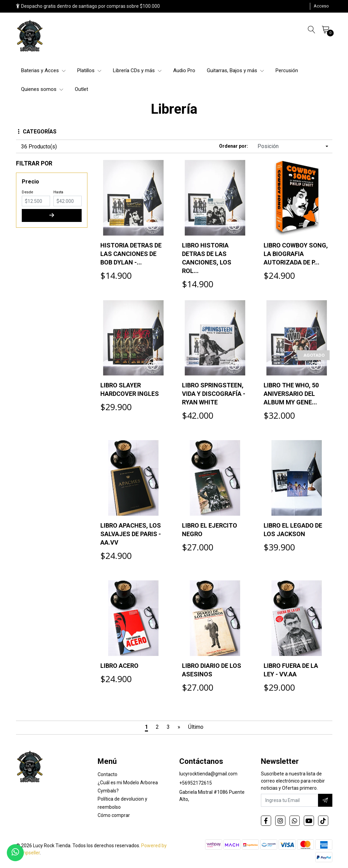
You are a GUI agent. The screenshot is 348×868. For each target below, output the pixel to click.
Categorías (37, 132)
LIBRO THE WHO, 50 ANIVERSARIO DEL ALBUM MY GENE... (291, 394)
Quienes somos (42, 89)
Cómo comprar (114, 815)
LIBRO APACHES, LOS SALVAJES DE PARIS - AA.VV (131, 534)
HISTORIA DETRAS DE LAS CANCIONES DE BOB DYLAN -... (131, 254)
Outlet (81, 89)
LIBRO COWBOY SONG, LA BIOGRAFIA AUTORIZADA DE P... (296, 254)
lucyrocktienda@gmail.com (208, 774)
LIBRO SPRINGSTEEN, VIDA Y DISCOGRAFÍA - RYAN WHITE (214, 394)
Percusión (287, 70)
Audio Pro (184, 70)
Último (196, 727)
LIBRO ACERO (119, 666)
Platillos (89, 70)
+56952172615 (196, 783)
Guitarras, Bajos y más (235, 70)
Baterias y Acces (43, 70)
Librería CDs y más (137, 70)
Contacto (107, 774)
